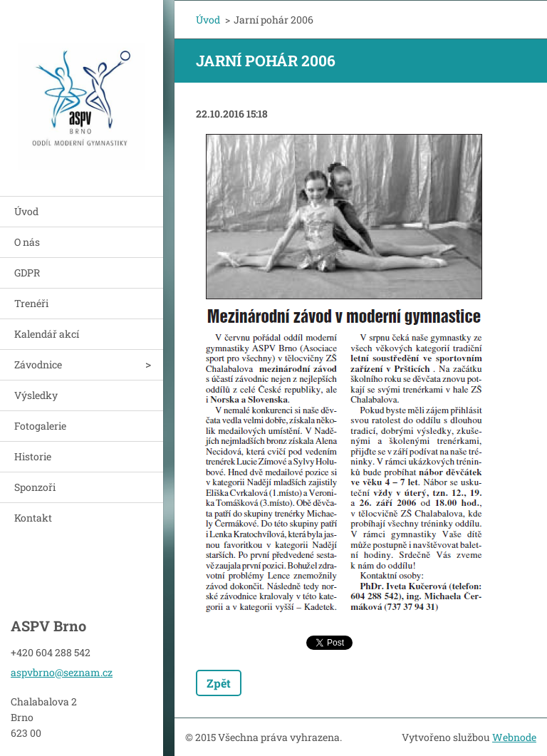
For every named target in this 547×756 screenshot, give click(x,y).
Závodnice (38, 364)
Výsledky (36, 395)
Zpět (219, 683)
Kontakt (33, 518)
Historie (33, 456)
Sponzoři (35, 487)
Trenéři (31, 303)
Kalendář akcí (47, 334)
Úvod (26, 211)
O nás (27, 242)
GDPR (27, 273)
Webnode (514, 737)
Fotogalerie (40, 426)
